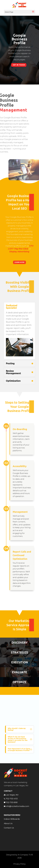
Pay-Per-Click (21, 243)
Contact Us (9, 828)
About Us (8, 823)
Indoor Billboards (12, 819)
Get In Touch (19, 65)
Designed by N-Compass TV (18, 855)
